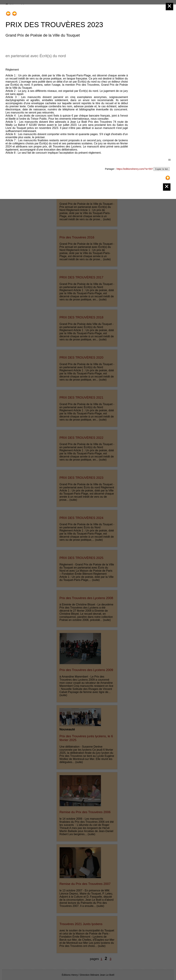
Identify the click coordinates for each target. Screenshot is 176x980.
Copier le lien (162, 169)
